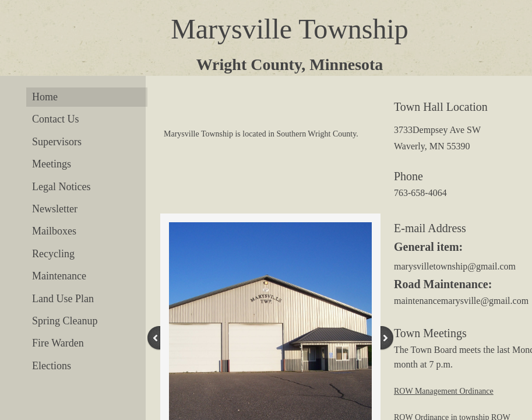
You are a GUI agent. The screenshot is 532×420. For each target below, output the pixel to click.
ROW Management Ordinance (444, 391)
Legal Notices (61, 187)
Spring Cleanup (65, 321)
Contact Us (56, 119)
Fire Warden (58, 343)
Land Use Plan (63, 299)
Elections (52, 366)
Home (45, 97)
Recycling (53, 254)
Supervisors (57, 142)
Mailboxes (54, 231)
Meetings (52, 164)
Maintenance (59, 276)
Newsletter (55, 209)
